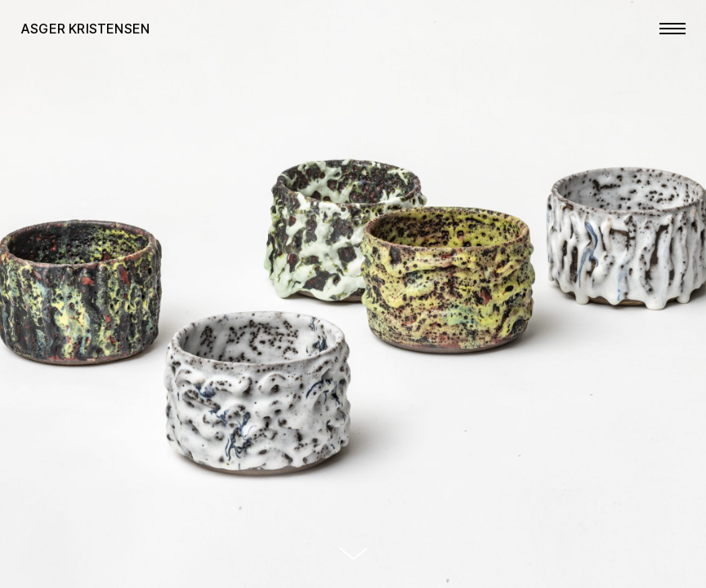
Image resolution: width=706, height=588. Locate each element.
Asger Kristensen (85, 29)
